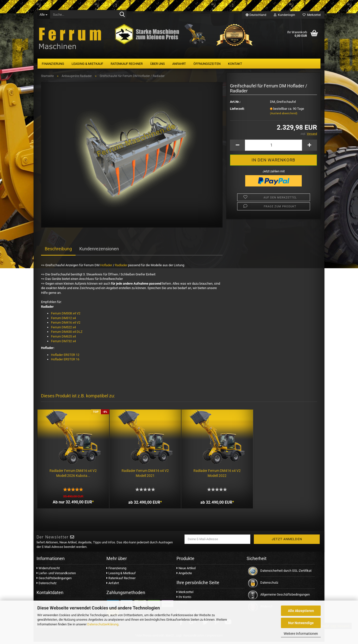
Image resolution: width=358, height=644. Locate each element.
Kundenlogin (284, 15)
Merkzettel (312, 15)
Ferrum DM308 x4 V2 (66, 315)
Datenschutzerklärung (103, 624)
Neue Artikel (186, 570)
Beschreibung (58, 251)
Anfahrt (179, 64)
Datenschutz (46, 585)
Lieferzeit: (237, 111)
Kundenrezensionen (99, 251)
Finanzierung (53, 64)
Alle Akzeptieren (301, 611)
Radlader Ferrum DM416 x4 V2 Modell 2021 (143, 474)
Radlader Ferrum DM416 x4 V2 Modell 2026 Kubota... (73, 474)
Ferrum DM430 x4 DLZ (67, 334)
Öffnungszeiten (207, 64)
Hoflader (106, 267)
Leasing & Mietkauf (87, 64)
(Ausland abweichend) (284, 115)
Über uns (157, 64)
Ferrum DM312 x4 (63, 320)
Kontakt (235, 64)
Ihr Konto (184, 599)
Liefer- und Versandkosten (56, 575)
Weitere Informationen (301, 634)
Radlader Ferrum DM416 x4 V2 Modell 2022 (214, 474)
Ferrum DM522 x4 (64, 329)
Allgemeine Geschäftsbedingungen (285, 596)
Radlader (121, 267)
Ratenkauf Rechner (127, 64)
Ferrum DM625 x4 (63, 338)
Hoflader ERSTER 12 (65, 357)
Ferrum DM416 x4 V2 (66, 324)
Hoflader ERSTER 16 (65, 361)
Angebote (184, 575)
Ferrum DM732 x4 (63, 343)
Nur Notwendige (301, 623)
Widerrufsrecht (48, 570)
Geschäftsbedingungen (54, 580)
